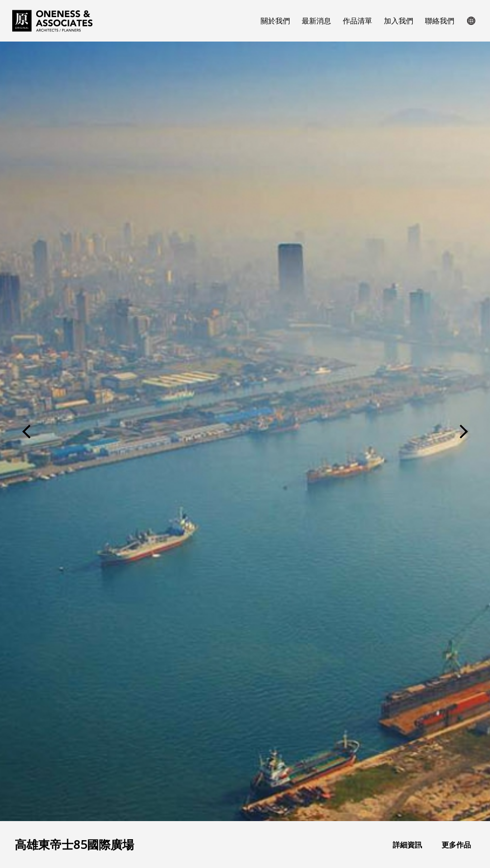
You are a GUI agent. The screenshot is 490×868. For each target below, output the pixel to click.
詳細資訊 (407, 845)
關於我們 (275, 21)
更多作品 (456, 845)
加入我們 (399, 21)
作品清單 (357, 21)
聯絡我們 (440, 21)
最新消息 (316, 21)
